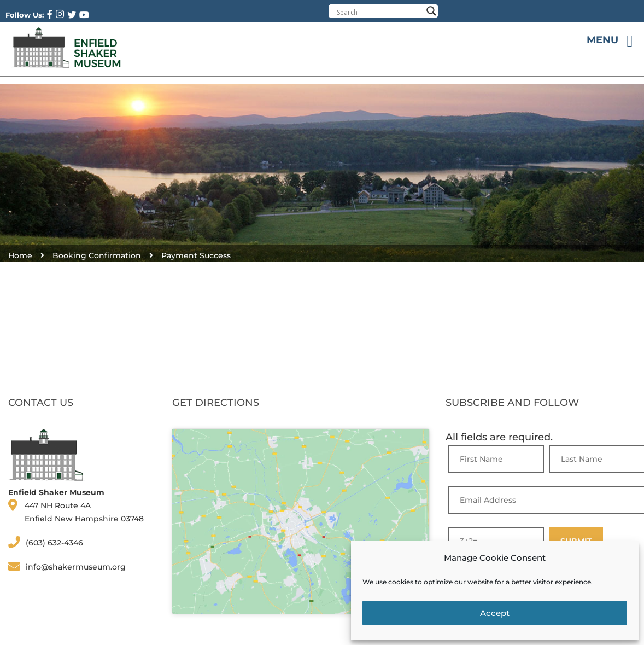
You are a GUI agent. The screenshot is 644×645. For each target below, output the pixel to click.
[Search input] (379, 12)
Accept (495, 613)
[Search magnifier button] (431, 11)
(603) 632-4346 (54, 543)
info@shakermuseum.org (76, 567)
